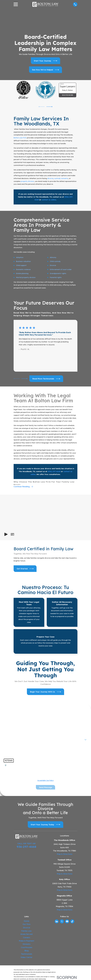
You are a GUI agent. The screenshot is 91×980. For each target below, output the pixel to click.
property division (27, 181)
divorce (50, 178)
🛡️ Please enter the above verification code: (22, 765)
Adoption (20, 257)
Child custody (55, 261)
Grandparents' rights (58, 273)
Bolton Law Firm (20, 138)
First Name (9, 724)
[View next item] (49, 107)
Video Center (26, 957)
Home (26, 921)
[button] (12, 535)
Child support (21, 265)
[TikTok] (72, 922)
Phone (7, 731)
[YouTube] (67, 922)
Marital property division (26, 277)
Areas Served (26, 934)
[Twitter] (62, 922)
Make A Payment (27, 941)
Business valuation (23, 261)
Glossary (26, 944)
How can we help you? (14, 746)
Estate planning (22, 273)
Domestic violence (23, 269)
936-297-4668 (26, 847)
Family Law (26, 931)
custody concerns (61, 178)
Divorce (53, 265)
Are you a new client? (13, 739)
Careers (27, 938)
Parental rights (56, 277)
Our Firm (27, 924)
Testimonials (27, 954)
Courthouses (27, 948)
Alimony (53, 257)
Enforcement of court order (61, 269)
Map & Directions (65, 854)
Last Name (51, 724)
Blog (26, 951)
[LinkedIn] (57, 922)
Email (49, 731)
